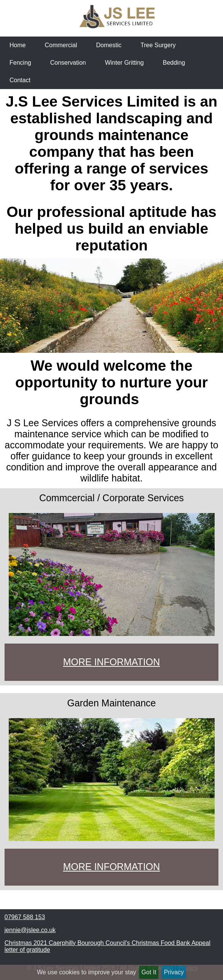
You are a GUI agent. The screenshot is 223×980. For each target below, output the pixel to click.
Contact (20, 80)
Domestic (109, 45)
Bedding (174, 63)
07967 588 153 (25, 917)
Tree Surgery (158, 45)
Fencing (20, 63)
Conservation (68, 63)
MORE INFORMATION (111, 662)
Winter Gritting (124, 63)
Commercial (61, 45)
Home (18, 45)
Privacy (174, 972)
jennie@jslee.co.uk (30, 930)
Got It (149, 972)
